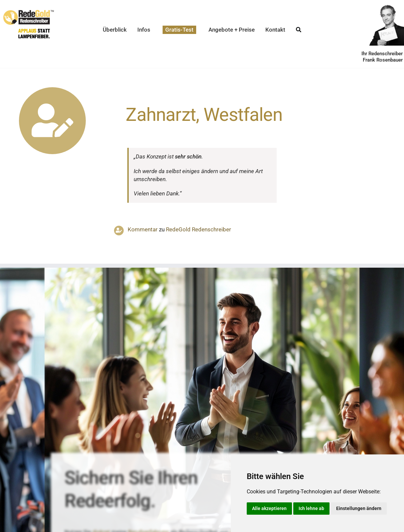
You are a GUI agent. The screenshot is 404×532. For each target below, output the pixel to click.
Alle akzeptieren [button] (269, 508)
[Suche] (299, 30)
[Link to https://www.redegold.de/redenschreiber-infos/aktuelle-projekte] (52, 121)
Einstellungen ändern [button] (359, 508)
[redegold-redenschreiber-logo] (29, 13)
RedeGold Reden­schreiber (199, 229)
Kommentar (143, 229)
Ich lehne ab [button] (311, 508)
